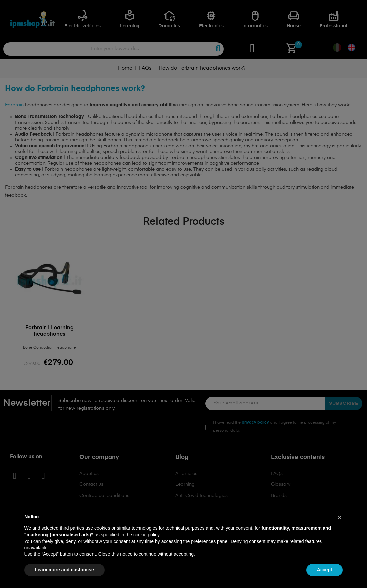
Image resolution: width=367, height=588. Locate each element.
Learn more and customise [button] (64, 570)
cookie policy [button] (146, 535)
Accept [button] (325, 570)
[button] (340, 517)
